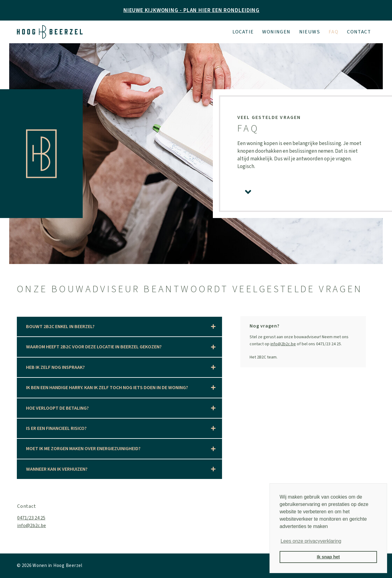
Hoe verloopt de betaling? (57, 408)
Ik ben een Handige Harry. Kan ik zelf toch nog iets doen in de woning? (107, 388)
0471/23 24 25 (31, 518)
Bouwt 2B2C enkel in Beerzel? (60, 327)
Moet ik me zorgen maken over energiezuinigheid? (83, 449)
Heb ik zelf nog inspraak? (55, 367)
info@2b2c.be (283, 344)
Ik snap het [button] (328, 557)
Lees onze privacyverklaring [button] (311, 541)
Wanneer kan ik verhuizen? (57, 469)
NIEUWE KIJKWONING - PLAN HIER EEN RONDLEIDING (192, 10)
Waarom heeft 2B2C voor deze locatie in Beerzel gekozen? (94, 347)
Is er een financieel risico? (56, 428)
